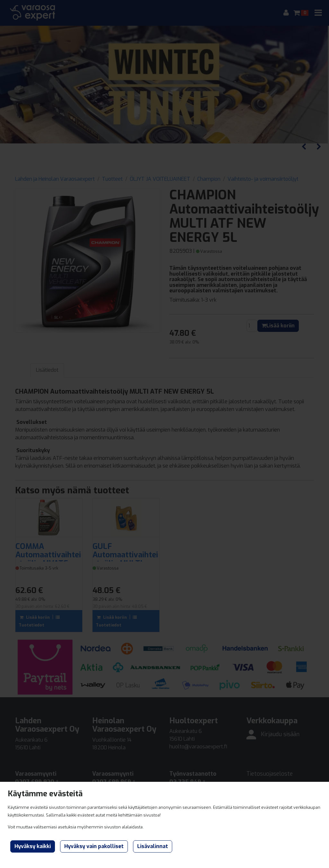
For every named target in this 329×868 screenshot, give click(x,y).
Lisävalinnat (153, 846)
